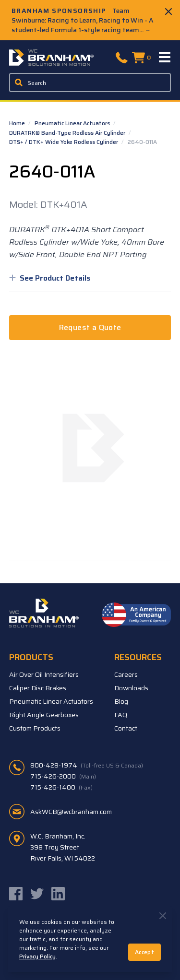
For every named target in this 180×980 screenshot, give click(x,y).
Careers (126, 674)
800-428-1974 (87, 765)
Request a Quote (90, 327)
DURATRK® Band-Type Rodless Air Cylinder (68, 133)
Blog (121, 701)
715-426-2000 (63, 776)
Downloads (131, 688)
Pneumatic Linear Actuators (73, 123)
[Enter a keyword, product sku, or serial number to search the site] (90, 83)
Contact (126, 728)
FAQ (121, 715)
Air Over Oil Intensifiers (44, 674)
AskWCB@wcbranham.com (71, 812)
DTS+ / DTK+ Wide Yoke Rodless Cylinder (64, 142)
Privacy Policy (37, 956)
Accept (144, 952)
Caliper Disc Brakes (38, 688)
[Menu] (165, 58)
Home (18, 123)
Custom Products (35, 728)
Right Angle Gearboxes (44, 715)
